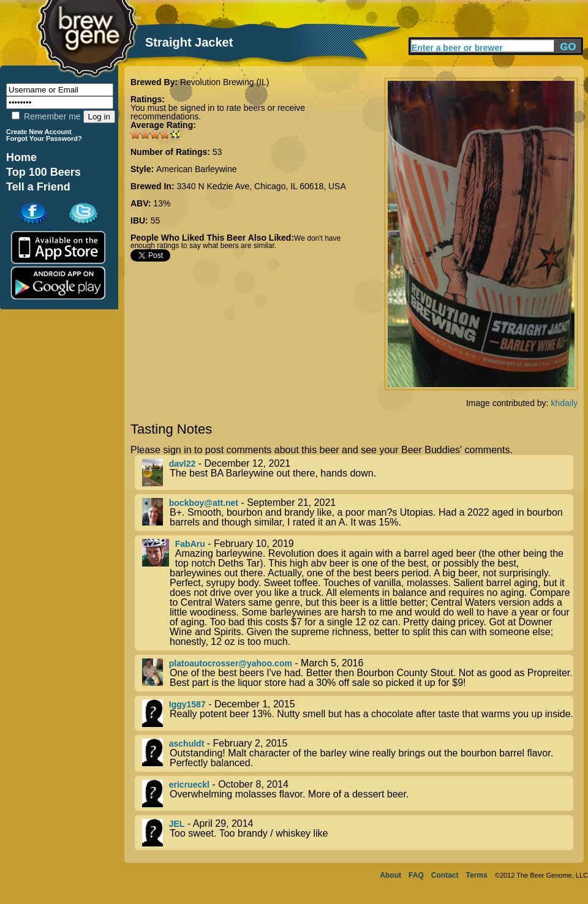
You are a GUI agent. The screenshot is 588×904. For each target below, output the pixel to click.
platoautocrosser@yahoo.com (231, 663)
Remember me (46, 116)
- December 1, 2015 (358, 713)
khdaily (564, 403)
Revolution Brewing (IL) (225, 82)
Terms (477, 875)
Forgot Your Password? (44, 138)
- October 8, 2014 (358, 793)
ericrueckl (189, 785)
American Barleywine (197, 169)
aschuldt (187, 744)
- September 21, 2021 (358, 513)
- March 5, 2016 (358, 673)
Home (21, 157)
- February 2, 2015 (358, 753)
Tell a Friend (38, 187)
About (390, 875)
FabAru (190, 544)
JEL (177, 824)
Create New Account (39, 132)
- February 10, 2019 (358, 593)
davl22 (183, 464)
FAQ (416, 875)
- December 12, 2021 (358, 473)
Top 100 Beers (43, 172)
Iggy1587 (187, 704)
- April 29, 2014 (358, 833)
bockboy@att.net (204, 503)
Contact (445, 875)
